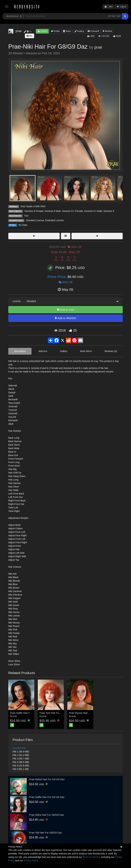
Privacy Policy (31, 861)
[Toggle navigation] (7, 7)
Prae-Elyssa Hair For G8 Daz (85, 713)
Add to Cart (65, 310)
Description (20, 351)
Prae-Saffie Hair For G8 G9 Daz (28, 713)
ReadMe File (19, 748)
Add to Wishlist (65, 318)
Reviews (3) (111, 351)
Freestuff (93, 31)
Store (67, 31)
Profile (55, 31)
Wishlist (107, 31)
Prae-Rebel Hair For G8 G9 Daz (47, 779)
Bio (30, 36)
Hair (26, 216)
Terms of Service (91, 857)
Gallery (79, 31)
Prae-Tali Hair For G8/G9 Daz (46, 833)
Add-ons (43, 351)
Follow (42, 31)
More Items (86, 351)
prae (98, 47)
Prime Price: (58, 277)
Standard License (35, 220)
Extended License (54, 220)
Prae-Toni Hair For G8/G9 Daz (56, 713)
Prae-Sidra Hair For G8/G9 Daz (47, 815)
